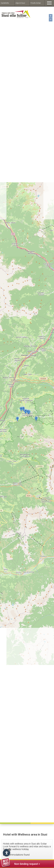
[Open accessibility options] (6, 853)
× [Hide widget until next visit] (9, 850)
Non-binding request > (21, 863)
